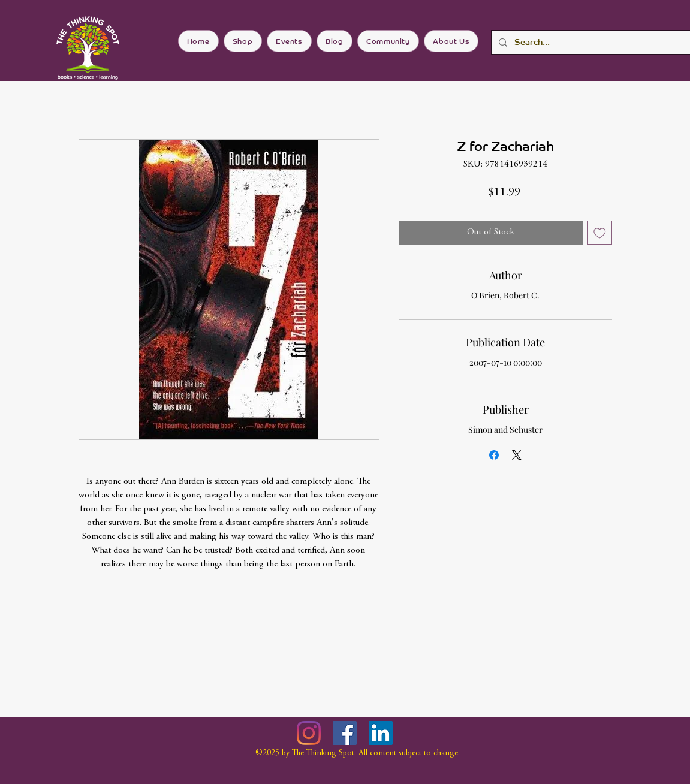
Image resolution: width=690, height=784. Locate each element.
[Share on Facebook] (494, 455)
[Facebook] (345, 733)
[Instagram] (309, 733)
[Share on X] (517, 455)
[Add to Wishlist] (600, 233)
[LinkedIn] (381, 733)
